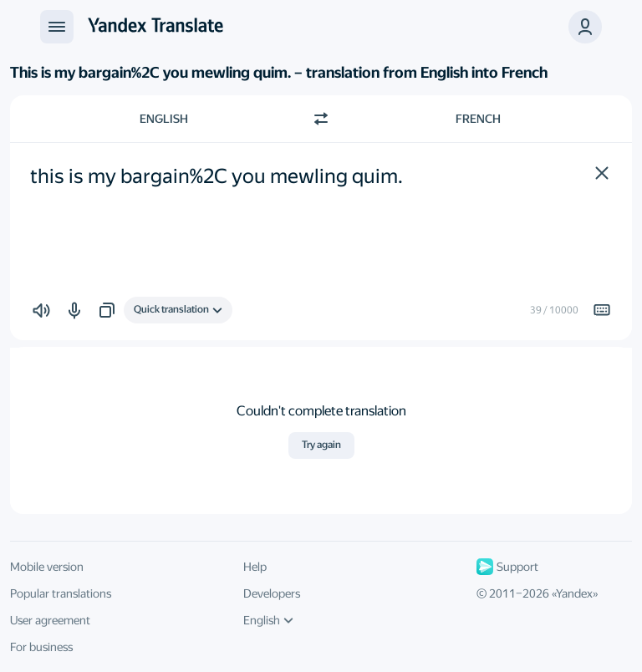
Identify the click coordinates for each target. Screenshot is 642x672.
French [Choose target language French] (478, 119)
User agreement (50, 620)
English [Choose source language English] (164, 119)
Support (507, 567)
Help (255, 567)
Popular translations (61, 593)
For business (41, 647)
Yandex (574, 593)
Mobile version (47, 567)
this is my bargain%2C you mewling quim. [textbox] (217, 176)
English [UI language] (268, 620)
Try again (321, 445)
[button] (602, 173)
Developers (272, 593)
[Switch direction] (321, 119)
